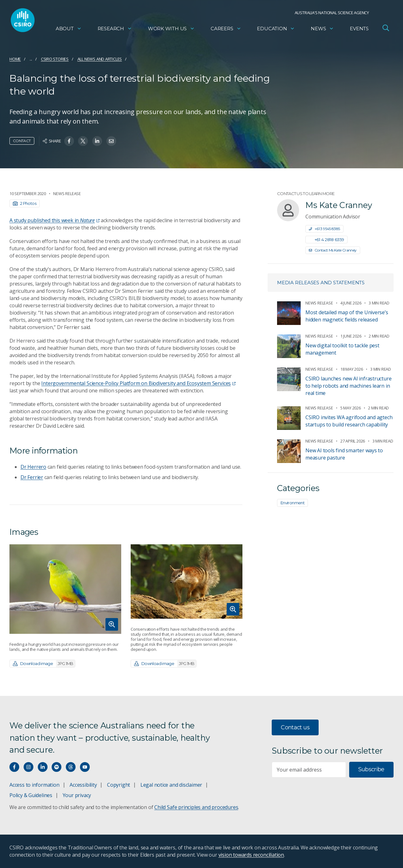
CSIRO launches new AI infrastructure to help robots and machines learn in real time (348, 386)
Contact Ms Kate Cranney (333, 250)
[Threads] (71, 767)
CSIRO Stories (55, 59)
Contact (22, 141)
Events (359, 30)
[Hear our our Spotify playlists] (57, 767)
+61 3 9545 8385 (324, 229)
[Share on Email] (111, 141)
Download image (44, 664)
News (322, 30)
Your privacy (77, 795)
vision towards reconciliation (251, 855)
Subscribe (371, 769)
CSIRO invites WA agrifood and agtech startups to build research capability (349, 421)
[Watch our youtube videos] (85, 767)
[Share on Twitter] (83, 141)
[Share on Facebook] (69, 141)
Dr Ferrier (32, 477)
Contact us (295, 727)
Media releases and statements (321, 283)
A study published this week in (54, 220)
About (69, 30)
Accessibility (83, 785)
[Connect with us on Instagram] (28, 767)
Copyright (119, 785)
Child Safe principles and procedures (196, 807)
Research (115, 30)
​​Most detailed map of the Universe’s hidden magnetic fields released (347, 316)
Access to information (34, 785)
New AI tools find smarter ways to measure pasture (344, 454)
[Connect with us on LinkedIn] (43, 767)
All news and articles (100, 59)
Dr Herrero (33, 467)
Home (15, 59)
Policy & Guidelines (31, 795)
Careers (226, 30)
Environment (292, 503)
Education (276, 30)
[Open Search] (386, 30)
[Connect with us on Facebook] (14, 767)
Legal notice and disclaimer (171, 785)
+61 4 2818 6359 (326, 240)
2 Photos (25, 203)
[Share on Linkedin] (97, 141)
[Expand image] (65, 589)
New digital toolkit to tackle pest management (342, 349)
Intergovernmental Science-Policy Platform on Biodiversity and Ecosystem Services (138, 383)
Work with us (171, 30)
